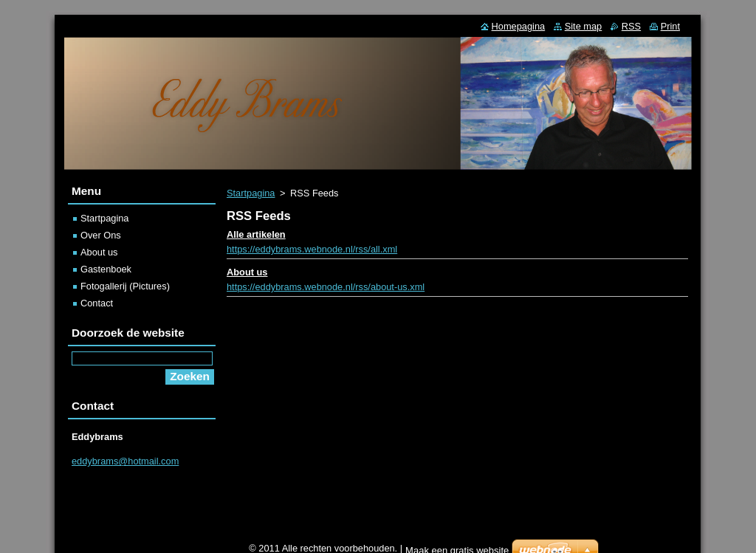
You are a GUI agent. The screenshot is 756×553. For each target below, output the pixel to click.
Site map (584, 26)
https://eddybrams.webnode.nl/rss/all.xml (312, 249)
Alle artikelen (256, 234)
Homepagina (519, 26)
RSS (631, 26)
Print (670, 26)
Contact (97, 303)
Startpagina (251, 193)
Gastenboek (106, 269)
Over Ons (101, 235)
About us (247, 272)
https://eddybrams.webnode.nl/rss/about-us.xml (326, 287)
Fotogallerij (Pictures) (125, 286)
